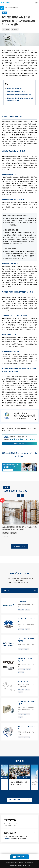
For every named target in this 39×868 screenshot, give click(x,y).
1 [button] (9, 793)
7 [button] (20, 793)
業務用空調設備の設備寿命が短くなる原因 (19, 95)
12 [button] (29, 793)
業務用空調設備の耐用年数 (14, 88)
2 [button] (10, 793)
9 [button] (23, 793)
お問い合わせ (21, 857)
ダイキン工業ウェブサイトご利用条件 (15, 863)
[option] (19, 518)
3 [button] (12, 793)
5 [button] (16, 793)
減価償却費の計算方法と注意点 (16, 91)
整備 (5, 13)
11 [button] (27, 793)
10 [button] (25, 793)
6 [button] (18, 793)
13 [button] (31, 793)
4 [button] (14, 793)
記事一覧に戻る (20, 546)
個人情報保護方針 (29, 863)
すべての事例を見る (14, 800)
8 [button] (21, 793)
